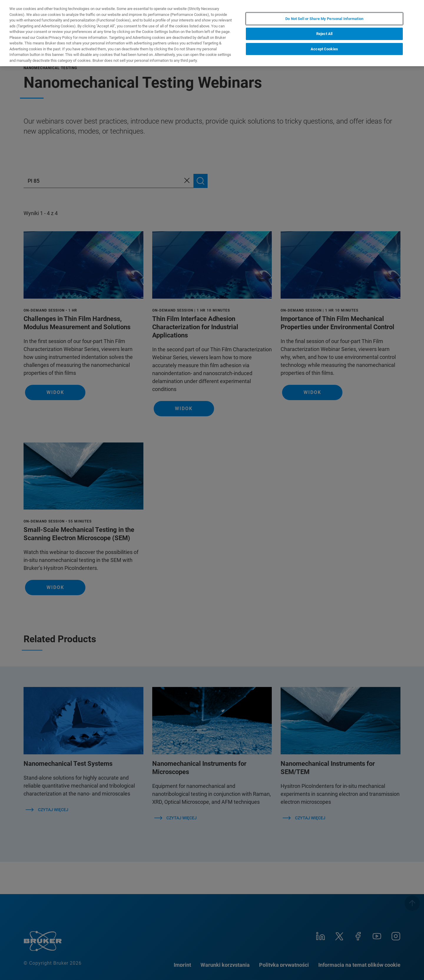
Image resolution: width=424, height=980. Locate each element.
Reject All (324, 34)
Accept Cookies (324, 49)
